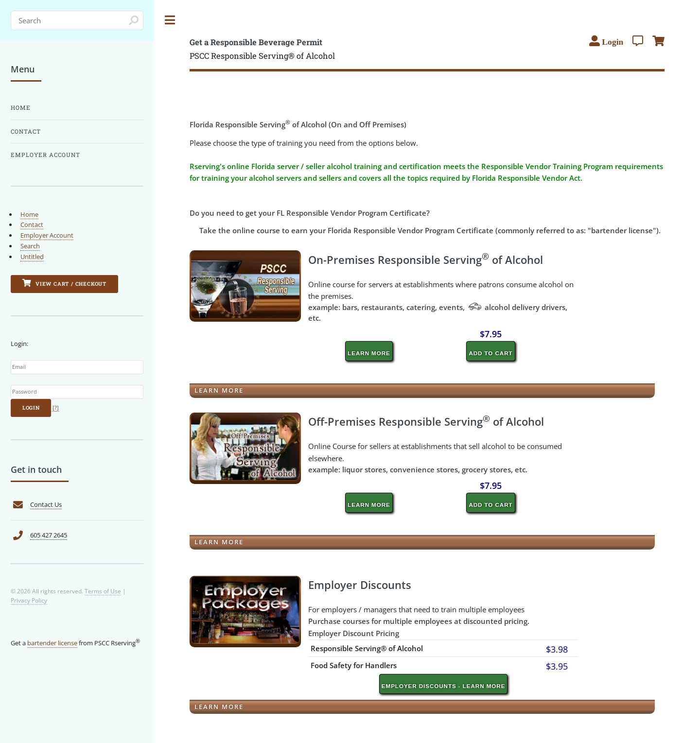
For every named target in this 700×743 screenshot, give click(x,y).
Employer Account (45, 155)
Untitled (32, 257)
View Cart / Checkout (64, 283)
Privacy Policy (29, 600)
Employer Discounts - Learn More (444, 686)
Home (21, 108)
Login (31, 408)
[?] (56, 408)
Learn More (369, 353)
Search (30, 246)
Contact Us (46, 504)
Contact (26, 131)
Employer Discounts (360, 585)
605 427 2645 (49, 535)
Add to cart (490, 353)
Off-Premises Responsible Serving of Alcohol (426, 421)
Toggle (170, 20)
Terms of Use (103, 591)
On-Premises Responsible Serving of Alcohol (426, 259)
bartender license (52, 643)
